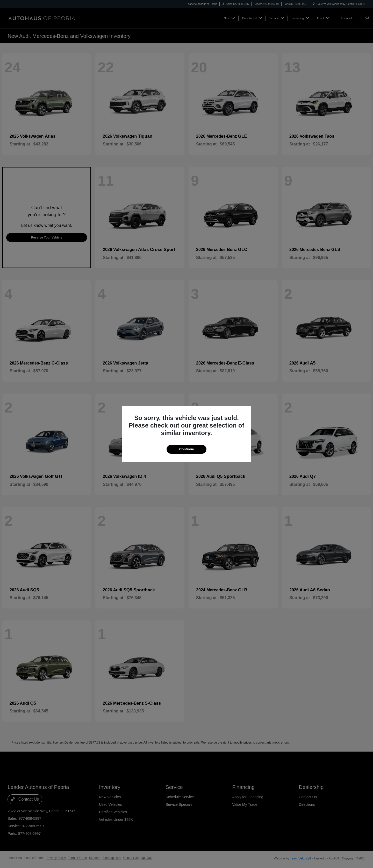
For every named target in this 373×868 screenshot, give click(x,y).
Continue (187, 449)
